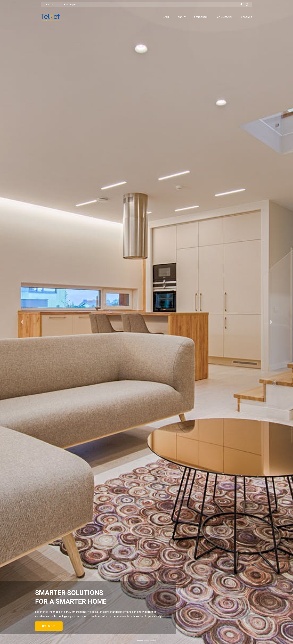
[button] (22, 322)
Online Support (70, 5)
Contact (247, 17)
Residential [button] (201, 17)
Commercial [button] (225, 17)
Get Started (49, 626)
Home (166, 17)
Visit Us (49, 5)
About (182, 17)
